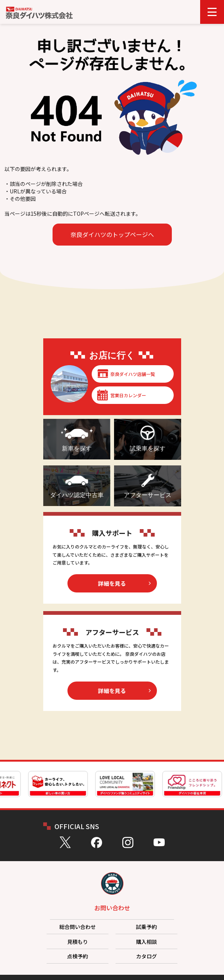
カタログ (146, 956)
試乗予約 (146, 927)
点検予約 (78, 956)
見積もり (78, 942)
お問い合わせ (112, 908)
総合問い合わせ (78, 927)
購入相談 (146, 942)
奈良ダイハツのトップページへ (112, 234)
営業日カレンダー (128, 395)
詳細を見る (112, 583)
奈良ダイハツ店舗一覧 (133, 374)
